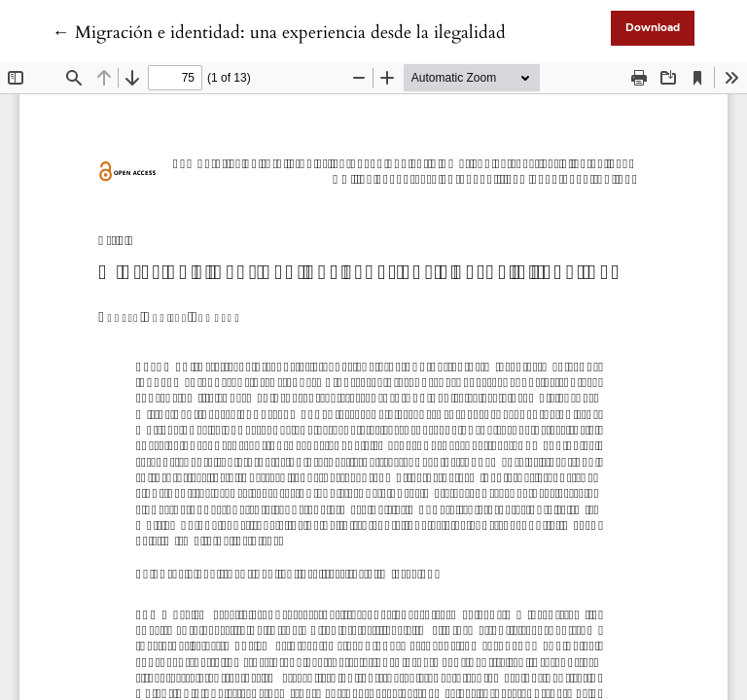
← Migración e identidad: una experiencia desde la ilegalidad (279, 33)
